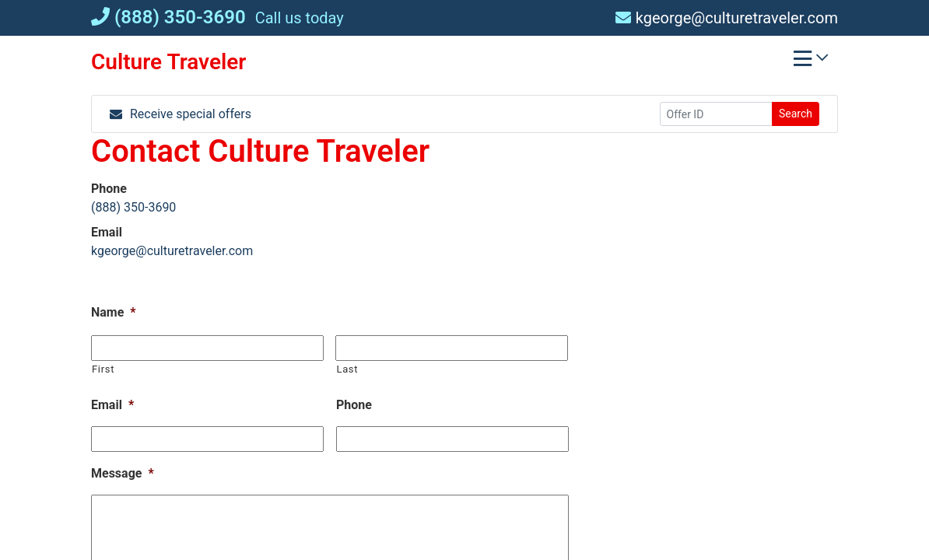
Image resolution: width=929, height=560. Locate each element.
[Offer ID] (716, 114)
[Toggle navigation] (811, 62)
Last (347, 369)
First (103, 369)
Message (123, 473)
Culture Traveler (168, 62)
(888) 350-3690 (168, 17)
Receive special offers (181, 114)
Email (112, 405)
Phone (354, 405)
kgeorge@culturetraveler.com (727, 18)
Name (114, 312)
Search (796, 114)
